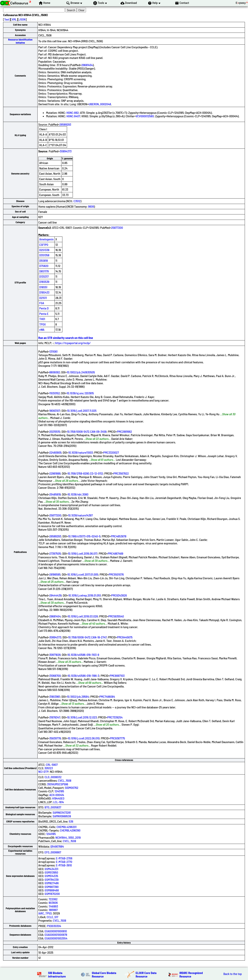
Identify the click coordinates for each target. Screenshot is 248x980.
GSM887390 (52, 887)
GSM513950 (51, 872)
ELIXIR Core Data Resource (146, 974)
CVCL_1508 (65, 780)
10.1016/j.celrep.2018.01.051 (85, 595)
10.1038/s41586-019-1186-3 (83, 676)
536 (71, 821)
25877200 (117, 228)
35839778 (55, 738)
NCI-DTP (43, 771)
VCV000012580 (145, 116)
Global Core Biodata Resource (104, 974)
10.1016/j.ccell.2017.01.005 (83, 574)
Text (7, 19)
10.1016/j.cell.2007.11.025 (82, 411)
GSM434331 (52, 869)
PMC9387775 (117, 738)
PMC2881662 (124, 431)
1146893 (53, 906)
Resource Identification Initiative (20, 41)
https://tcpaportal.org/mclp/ (73, 343)
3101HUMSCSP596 (58, 784)
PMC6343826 (119, 595)
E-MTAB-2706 (64, 858)
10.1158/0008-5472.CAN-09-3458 (87, 431)
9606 (91, 206)
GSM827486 (52, 883)
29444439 (55, 595)
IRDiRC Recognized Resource (191, 974)
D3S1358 (44, 255)
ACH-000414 (57, 795)
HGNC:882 (73, 113)
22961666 (55, 473)
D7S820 (44, 266)
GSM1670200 (52, 894)
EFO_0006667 (53, 852)
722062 (53, 899)
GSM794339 (52, 879)
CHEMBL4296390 (70, 830)
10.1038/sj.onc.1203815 (80, 393)
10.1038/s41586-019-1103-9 (83, 655)
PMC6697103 (117, 676)
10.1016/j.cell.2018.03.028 (83, 616)
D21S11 (43, 298)
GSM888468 (52, 890)
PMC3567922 (121, 473)
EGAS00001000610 (56, 931)
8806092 (55, 372)
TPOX (43, 324)
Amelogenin (46, 239)
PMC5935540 (116, 616)
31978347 (55, 717)
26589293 (65, 124)
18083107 (55, 411)
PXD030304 (54, 926)
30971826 (55, 655)
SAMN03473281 (62, 812)
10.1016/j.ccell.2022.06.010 (84, 738)
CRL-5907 (52, 765)
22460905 (55, 452)
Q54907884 (57, 846)
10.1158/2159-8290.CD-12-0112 (85, 473)
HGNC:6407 (73, 116)
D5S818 (44, 260)
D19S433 (44, 292)
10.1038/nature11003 (81, 452)
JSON (22, 19)
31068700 (55, 676)
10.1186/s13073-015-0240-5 (84, 536)
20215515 (55, 431)
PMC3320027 (111, 452)
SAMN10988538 (62, 816)
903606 (53, 903)
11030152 (55, 393)
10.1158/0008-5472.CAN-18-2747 (87, 637)
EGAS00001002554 (56, 938)
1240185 (59, 791)
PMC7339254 (115, 717)
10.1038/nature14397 (80, 515)
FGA (42, 303)
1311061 (53, 351)
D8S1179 (44, 271)
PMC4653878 (119, 536)
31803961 (55, 696)
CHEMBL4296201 (67, 827)
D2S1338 (44, 250)
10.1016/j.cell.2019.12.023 (82, 717)
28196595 (55, 574)
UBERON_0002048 (100, 104)
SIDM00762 (72, 788)
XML (14, 19)
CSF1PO (44, 245)
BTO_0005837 (53, 807)
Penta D (44, 308)
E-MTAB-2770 (64, 862)
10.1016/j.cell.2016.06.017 (83, 553)
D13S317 (44, 276)
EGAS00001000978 (56, 935)
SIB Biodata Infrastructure (57, 974)
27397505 (55, 553)
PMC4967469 (115, 553)
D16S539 (44, 282)
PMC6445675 (125, 637)
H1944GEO (58, 798)
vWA (42, 329)
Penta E (44, 314)
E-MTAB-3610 (64, 865)
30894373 (66, 151)
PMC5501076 (116, 574)
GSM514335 (52, 876)
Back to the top (233, 974)
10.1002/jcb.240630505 (81, 372)
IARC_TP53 (45, 913)
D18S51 (43, 287)
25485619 (55, 494)
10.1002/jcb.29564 (78, 696)
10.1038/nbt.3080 (78, 494)
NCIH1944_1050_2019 (68, 837)
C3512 (77, 201)
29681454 (87, 65)
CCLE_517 (52, 917)
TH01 (42, 319)
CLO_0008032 (53, 777)
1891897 (53, 910)
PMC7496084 (107, 696)
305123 (49, 768)
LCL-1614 (59, 802)
